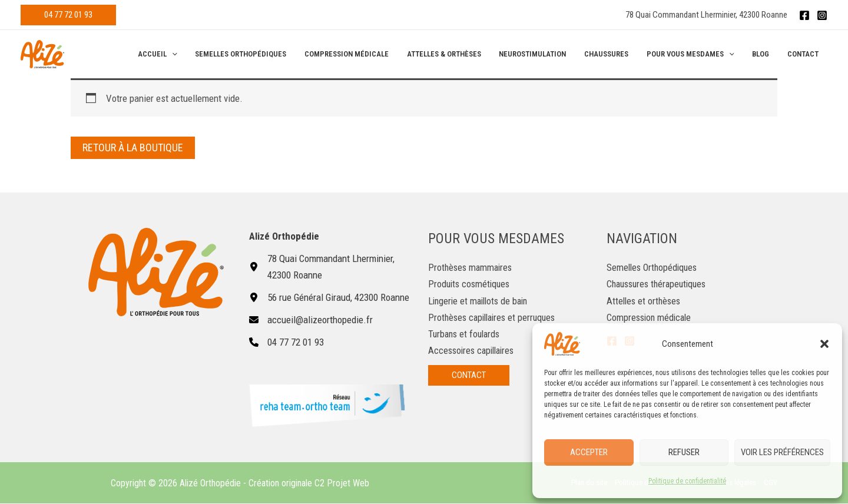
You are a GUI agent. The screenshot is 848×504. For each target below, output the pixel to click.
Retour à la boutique (133, 147)
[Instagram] (822, 15)
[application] (195, 54)
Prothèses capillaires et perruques (495, 317)
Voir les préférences (782, 452)
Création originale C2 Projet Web (309, 483)
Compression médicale (651, 317)
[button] (824, 344)
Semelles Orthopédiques (654, 267)
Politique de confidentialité (687, 481)
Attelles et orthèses (645, 300)
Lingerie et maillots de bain (481, 300)
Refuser (684, 452)
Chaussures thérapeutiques (660, 284)
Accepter (589, 452)
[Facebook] (804, 15)
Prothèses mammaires (472, 267)
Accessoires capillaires (474, 350)
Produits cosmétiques (471, 284)
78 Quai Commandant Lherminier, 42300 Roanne (706, 15)
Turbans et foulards (466, 333)
